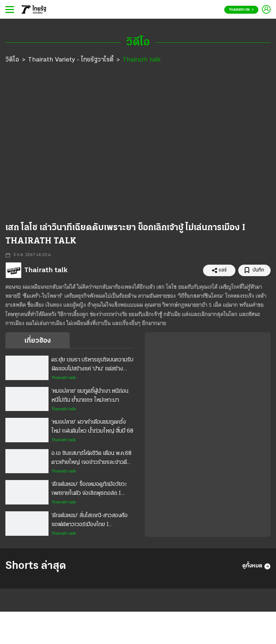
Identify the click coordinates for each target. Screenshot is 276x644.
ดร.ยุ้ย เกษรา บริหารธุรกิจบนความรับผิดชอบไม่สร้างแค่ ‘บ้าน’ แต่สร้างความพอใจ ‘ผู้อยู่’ (92, 365)
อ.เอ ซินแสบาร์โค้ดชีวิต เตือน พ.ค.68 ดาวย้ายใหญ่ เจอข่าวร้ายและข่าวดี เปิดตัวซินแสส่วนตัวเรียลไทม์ (91, 459)
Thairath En (241, 10)
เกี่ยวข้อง (38, 341)
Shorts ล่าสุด (36, 566)
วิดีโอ (12, 60)
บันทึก (254, 270)
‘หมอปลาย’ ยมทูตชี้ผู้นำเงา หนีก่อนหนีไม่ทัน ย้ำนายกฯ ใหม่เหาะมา (90, 396)
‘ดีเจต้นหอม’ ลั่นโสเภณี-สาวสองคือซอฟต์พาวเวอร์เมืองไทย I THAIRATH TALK (89, 521)
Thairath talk (142, 60)
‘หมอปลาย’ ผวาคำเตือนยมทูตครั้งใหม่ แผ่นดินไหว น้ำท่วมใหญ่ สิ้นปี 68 (92, 427)
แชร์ (219, 270)
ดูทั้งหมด (256, 566)
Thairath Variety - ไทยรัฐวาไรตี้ (71, 60)
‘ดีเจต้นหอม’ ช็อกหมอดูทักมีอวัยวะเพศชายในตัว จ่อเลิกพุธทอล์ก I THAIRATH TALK (89, 490)
